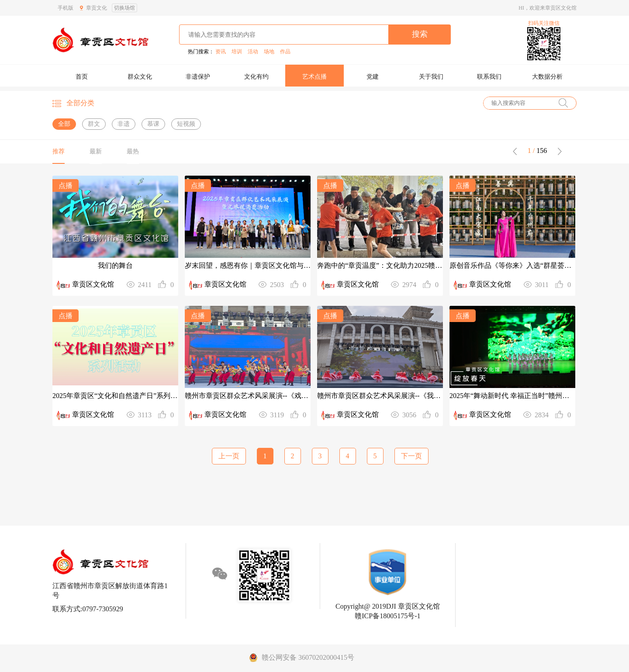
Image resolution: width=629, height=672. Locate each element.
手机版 (66, 8)
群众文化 (140, 77)
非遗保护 (198, 77)
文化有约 (256, 77)
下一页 (411, 456)
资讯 (221, 52)
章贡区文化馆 (93, 284)
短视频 (186, 124)
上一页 (229, 456)
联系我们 (489, 77)
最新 (96, 151)
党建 (373, 77)
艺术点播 (314, 77)
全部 (64, 124)
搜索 (420, 34)
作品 (285, 52)
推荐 (59, 151)
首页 (82, 77)
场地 (269, 52)
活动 (253, 52)
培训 (237, 52)
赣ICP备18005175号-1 (387, 616)
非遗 (124, 124)
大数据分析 (547, 77)
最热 (133, 151)
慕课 (153, 124)
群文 (94, 124)
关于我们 (431, 77)
